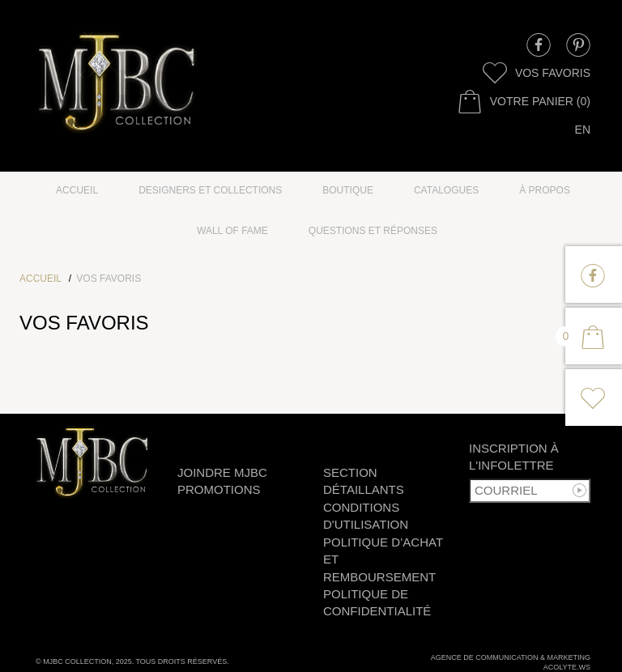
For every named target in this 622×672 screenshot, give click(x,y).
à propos (545, 190)
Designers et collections (210, 190)
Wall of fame (232, 231)
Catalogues (446, 190)
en (583, 130)
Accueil (77, 190)
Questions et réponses (373, 231)
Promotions (219, 489)
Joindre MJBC (222, 472)
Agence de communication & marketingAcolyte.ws (511, 662)
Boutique (348, 190)
